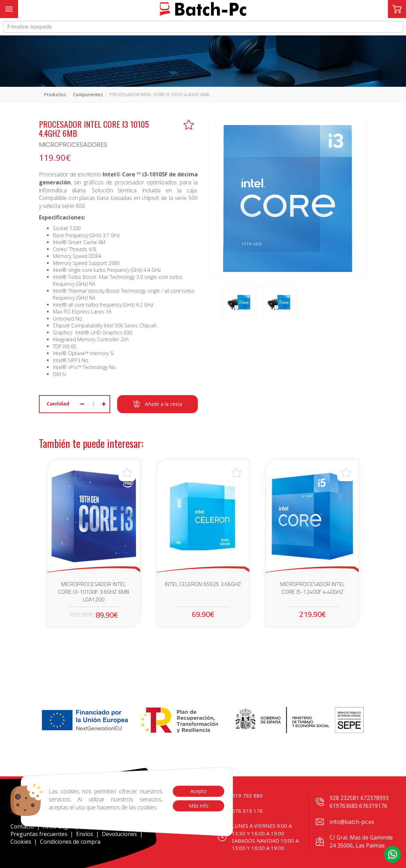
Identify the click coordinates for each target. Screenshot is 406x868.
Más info (198, 806)
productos (55, 94)
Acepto (198, 791)
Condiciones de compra (70, 842)
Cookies (21, 842)
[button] (392, 854)
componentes (88, 94)
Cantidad (58, 404)
